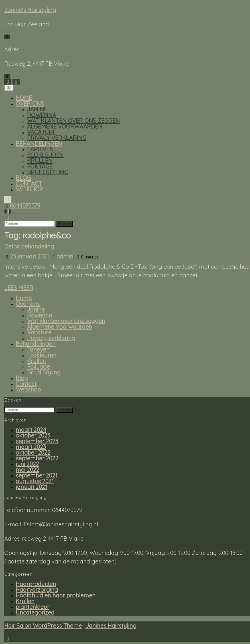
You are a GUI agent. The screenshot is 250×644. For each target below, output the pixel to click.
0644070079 (25, 205)
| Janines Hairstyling (110, 626)
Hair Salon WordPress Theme (43, 626)
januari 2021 (31, 487)
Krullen (40, 161)
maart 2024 (31, 430)
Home (24, 98)
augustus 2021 (35, 481)
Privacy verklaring (57, 138)
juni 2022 (27, 464)
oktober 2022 (33, 453)
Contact (29, 183)
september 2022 (37, 458)
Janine (37, 109)
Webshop (29, 189)
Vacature (41, 132)
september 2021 (36, 475)
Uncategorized (35, 612)
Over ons (30, 104)
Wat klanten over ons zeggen (73, 121)
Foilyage (40, 166)
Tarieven (40, 149)
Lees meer (19, 288)
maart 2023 (31, 447)
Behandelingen (39, 144)
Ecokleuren (45, 155)
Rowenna (42, 115)
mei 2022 (28, 470)
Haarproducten (36, 584)
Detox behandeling (29, 246)
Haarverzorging (37, 590)
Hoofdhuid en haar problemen (56, 595)
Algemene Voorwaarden (65, 126)
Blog (23, 178)
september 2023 (37, 441)
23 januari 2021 (29, 256)
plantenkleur (32, 607)
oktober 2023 (33, 435)
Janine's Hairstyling (30, 10)
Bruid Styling (48, 172)
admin (65, 256)
